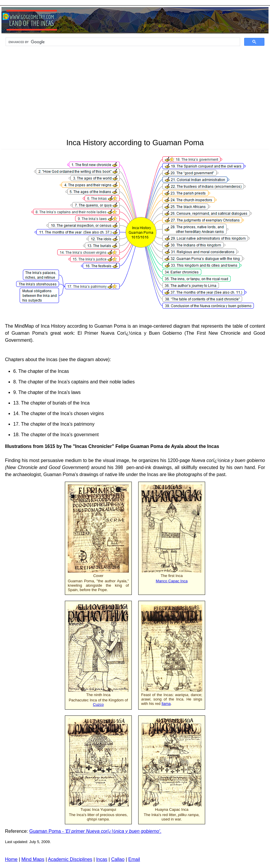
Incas (102, 859)
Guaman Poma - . (95, 831)
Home (11, 859)
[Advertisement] (135, 94)
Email (134, 859)
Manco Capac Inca (172, 581)
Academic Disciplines (70, 859)
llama (166, 704)
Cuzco (98, 704)
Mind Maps (33, 859)
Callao (118, 859)
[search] (122, 42)
